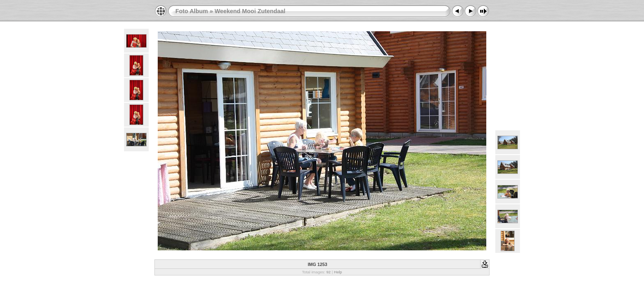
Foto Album (192, 11)
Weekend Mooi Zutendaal (250, 11)
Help (338, 272)
